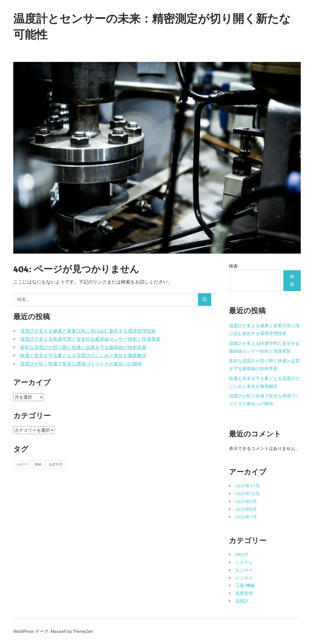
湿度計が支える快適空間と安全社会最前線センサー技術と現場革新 (90, 339)
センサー (244, 570)
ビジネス (244, 578)
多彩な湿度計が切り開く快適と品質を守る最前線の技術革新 (83, 347)
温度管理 (244, 593)
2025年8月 (246, 509)
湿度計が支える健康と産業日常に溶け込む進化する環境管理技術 (88, 331)
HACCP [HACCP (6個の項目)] (22, 464)
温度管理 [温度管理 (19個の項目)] (56, 464)
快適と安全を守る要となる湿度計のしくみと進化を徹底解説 (83, 355)
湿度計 (242, 601)
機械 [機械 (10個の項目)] (38, 464)
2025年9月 (246, 501)
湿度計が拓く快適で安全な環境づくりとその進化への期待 (81, 364)
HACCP (242, 555)
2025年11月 (247, 486)
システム (244, 562)
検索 (233, 266)
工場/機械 (245, 585)
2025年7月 (246, 517)
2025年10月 (247, 494)
